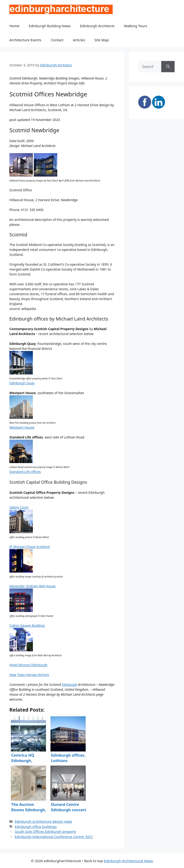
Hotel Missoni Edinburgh (28, 665)
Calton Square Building (27, 625)
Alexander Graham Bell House (33, 586)
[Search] (168, 67)
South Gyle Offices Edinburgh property (45, 832)
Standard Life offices (25, 472)
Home (14, 26)
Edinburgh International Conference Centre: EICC (54, 837)
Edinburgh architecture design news (43, 821)
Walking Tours (136, 26)
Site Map (102, 40)
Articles (79, 40)
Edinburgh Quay (22, 383)
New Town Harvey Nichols (29, 675)
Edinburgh (69, 685)
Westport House (22, 427)
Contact (57, 40)
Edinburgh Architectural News (128, 861)
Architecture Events (25, 40)
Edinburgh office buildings (36, 827)
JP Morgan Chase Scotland (30, 547)
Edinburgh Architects (97, 26)
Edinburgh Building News (50, 26)
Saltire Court (19, 507)
